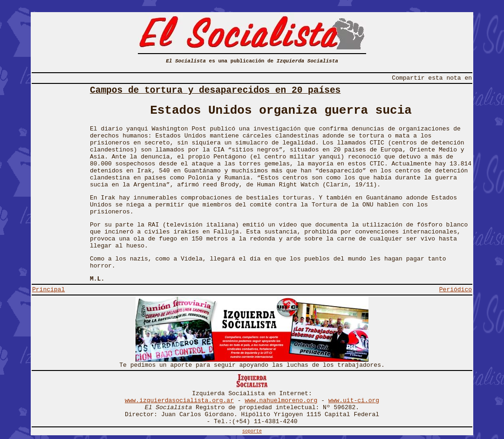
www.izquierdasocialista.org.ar (179, 401)
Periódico (456, 290)
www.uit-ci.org (354, 401)
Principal (48, 290)
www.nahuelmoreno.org (281, 401)
